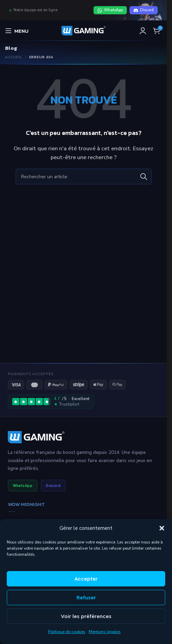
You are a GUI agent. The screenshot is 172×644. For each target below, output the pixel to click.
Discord (144, 10)
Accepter (86, 579)
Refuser (86, 597)
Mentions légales (105, 632)
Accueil (14, 57)
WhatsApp (110, 10)
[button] (162, 528)
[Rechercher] (84, 177)
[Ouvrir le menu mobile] (17, 31)
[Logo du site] (84, 30)
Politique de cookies (67, 632)
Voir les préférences (86, 616)
